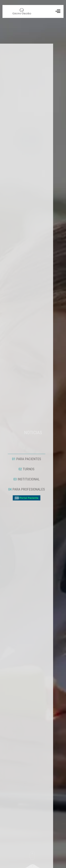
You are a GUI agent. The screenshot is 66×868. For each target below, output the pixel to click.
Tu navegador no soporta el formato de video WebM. (21, 11)
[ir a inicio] (20, 11)
